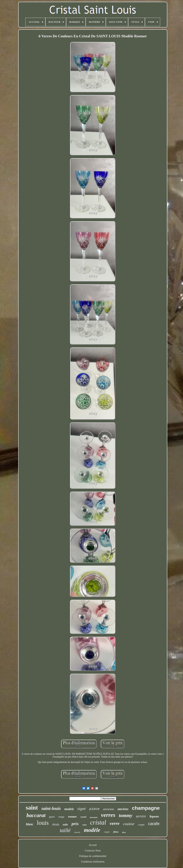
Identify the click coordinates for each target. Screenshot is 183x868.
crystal (83, 817)
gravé (52, 817)
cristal (98, 823)
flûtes (116, 832)
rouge (61, 817)
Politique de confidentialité (93, 856)
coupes (107, 832)
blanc (30, 824)
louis (43, 823)
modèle (92, 830)
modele (69, 809)
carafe (154, 824)
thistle (56, 824)
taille (65, 825)
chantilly (77, 832)
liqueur (154, 816)
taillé (65, 830)
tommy (126, 815)
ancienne (109, 809)
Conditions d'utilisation (93, 862)
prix (75, 824)
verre (115, 823)
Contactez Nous (93, 851)
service (141, 816)
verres (108, 815)
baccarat (36, 815)
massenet (94, 817)
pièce (94, 809)
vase (84, 825)
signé (81, 809)
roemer (72, 817)
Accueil (93, 845)
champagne (146, 808)
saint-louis (51, 808)
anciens (123, 809)
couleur (129, 824)
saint (32, 808)
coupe (141, 825)
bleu (124, 832)
